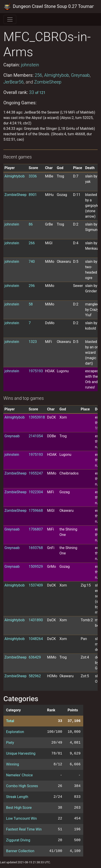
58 (31, 304)
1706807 (36, 529)
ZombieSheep (48, 82)
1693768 (36, 548)
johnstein (30, 65)
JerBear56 (13, 82)
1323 (33, 342)
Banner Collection (20, 851)
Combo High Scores (22, 786)
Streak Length (17, 797)
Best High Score (19, 808)
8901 (33, 195)
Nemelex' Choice (19, 775)
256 (38, 75)
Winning (12, 764)
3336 (33, 176)
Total (10, 721)
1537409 (36, 585)
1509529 (36, 567)
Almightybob (57, 75)
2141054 (36, 436)
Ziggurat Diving (18, 840)
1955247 (36, 473)
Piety (10, 743)
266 (32, 243)
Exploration (15, 732)
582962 (35, 676)
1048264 (36, 639)
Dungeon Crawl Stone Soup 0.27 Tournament (49, 7)
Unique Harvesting (21, 753)
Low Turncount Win (21, 818)
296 (32, 286)
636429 (35, 657)
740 (32, 262)
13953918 (37, 417)
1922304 (36, 492)
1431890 (36, 620)
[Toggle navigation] (10, 19)
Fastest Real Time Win (24, 829)
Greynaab (80, 75)
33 (37, 92)
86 (31, 224)
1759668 (36, 511)
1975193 (36, 371)
